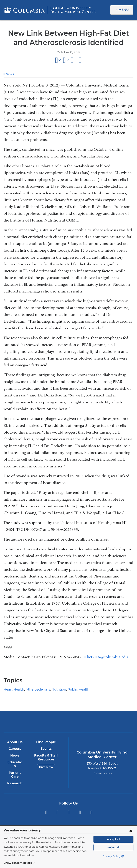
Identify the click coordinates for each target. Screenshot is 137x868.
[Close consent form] (131, 835)
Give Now (46, 767)
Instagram (91, 809)
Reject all (113, 852)
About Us (15, 742)
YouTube (69, 809)
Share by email (80, 60)
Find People (46, 742)
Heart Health (13, 689)
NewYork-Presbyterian (90, 723)
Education (15, 762)
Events (46, 749)
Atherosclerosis (34, 689)
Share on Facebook (59, 60)
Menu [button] (124, 10)
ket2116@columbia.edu (107, 657)
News (9, 74)
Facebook (46, 809)
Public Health (70, 689)
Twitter (57, 809)
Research (15, 779)
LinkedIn (80, 809)
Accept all (113, 844)
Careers (15, 749)
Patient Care (15, 771)
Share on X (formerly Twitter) (67, 60)
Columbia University (76, 828)
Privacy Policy (113, 861)
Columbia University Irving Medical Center (47, 721)
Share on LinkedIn (75, 60)
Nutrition (53, 689)
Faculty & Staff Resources (46, 757)
